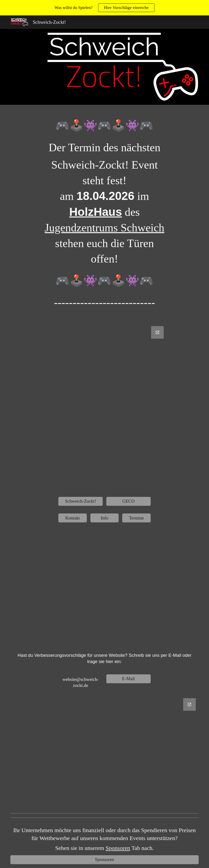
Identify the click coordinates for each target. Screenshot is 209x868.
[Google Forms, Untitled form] (104, 408)
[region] (104, 8)
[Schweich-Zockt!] (81, 501)
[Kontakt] (73, 518)
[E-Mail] (128, 679)
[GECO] (128, 501)
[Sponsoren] (104, 860)
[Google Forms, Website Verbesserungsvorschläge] (104, 753)
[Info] (105, 518)
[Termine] (136, 518)
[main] (104, 217)
